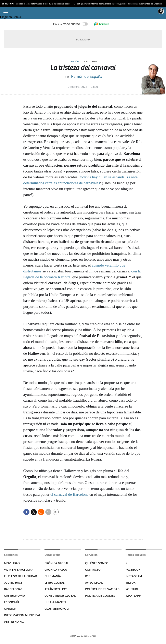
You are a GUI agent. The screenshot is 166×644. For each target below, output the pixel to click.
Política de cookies (100, 596)
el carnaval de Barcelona (69, 494)
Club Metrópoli (57, 609)
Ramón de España (87, 76)
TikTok (131, 583)
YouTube (132, 589)
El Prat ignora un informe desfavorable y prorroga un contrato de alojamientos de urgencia (118, 4)
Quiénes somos (97, 563)
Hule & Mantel (56, 602)
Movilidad (12, 563)
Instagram (134, 576)
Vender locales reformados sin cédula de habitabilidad (43, 4)
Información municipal (22, 615)
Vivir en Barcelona (19, 570)
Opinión (74, 61)
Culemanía (53, 576)
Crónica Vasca (56, 570)
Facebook (133, 570)
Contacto (93, 570)
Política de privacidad (102, 589)
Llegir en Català (10, 17)
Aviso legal (94, 583)
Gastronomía (15, 596)
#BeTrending (14, 622)
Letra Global (54, 583)
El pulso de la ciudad (21, 576)
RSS (88, 576)
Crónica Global (57, 563)
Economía (12, 602)
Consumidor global (60, 596)
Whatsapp (133, 596)
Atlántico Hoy (56, 589)
